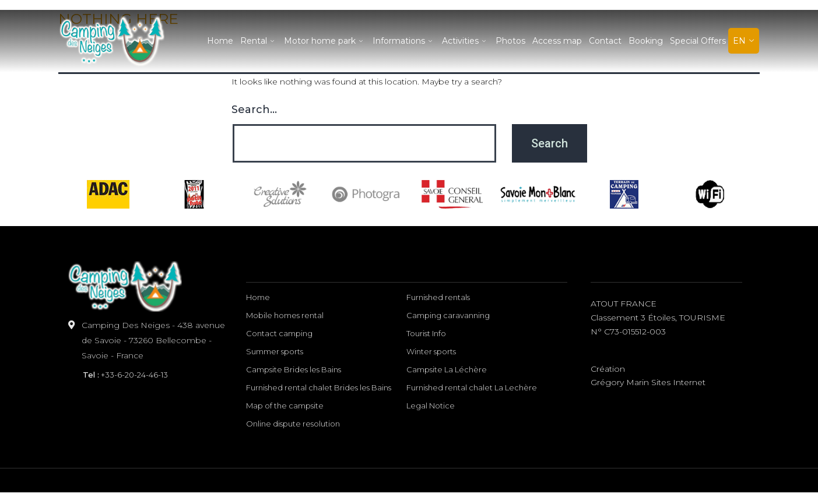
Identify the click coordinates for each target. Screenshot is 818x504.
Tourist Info (426, 333)
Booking (646, 41)
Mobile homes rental (285, 315)
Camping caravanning (448, 315)
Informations (404, 41)
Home (220, 41)
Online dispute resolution (293, 424)
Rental (259, 41)
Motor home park (325, 41)
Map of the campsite (285, 406)
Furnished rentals (438, 297)
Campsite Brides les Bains (294, 369)
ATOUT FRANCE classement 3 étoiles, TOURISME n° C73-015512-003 (658, 318)
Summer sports (275, 351)
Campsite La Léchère (447, 369)
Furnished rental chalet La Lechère (472, 387)
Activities (465, 41)
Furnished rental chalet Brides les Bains (319, 387)
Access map (557, 41)
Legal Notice (431, 406)
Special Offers (698, 41)
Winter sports (431, 351)
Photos (510, 41)
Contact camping (279, 333)
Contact (605, 41)
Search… (254, 110)
